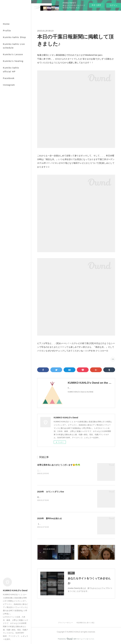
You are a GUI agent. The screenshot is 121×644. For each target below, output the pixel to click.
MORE (7, 54)
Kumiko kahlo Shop (14, 37)
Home (6, 24)
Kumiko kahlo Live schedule (14, 46)
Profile (7, 31)
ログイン (114, 5)
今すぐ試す (96, 5)
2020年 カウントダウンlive (51, 492)
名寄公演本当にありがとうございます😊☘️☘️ (59, 465)
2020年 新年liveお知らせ (50, 518)
